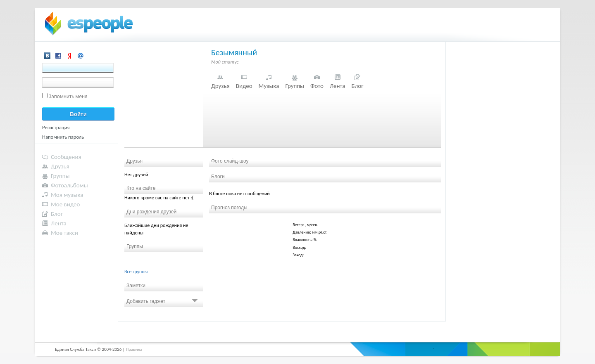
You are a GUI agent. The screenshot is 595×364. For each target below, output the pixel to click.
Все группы (136, 272)
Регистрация (56, 127)
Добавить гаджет (162, 301)
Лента (338, 86)
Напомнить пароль (63, 137)
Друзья (220, 86)
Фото (317, 86)
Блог (358, 86)
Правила (134, 349)
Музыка (269, 86)
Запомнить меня (68, 96)
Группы (295, 86)
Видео (244, 86)
